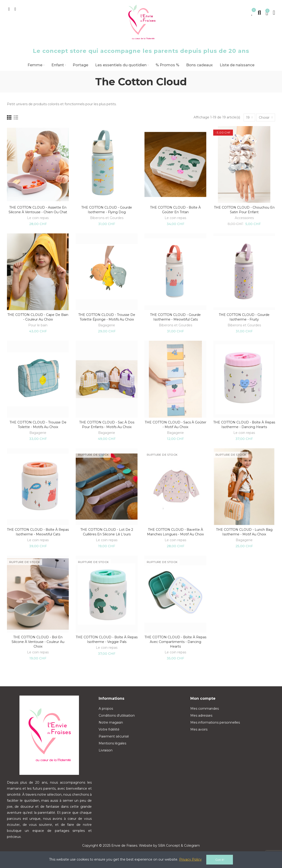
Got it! (220, 860)
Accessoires (244, 218)
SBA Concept (169, 846)
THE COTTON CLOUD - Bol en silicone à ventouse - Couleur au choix (38, 642)
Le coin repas (38, 218)
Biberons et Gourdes (107, 218)
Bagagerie (107, 325)
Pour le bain (38, 325)
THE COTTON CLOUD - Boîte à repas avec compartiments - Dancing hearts (175, 642)
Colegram (192, 846)
